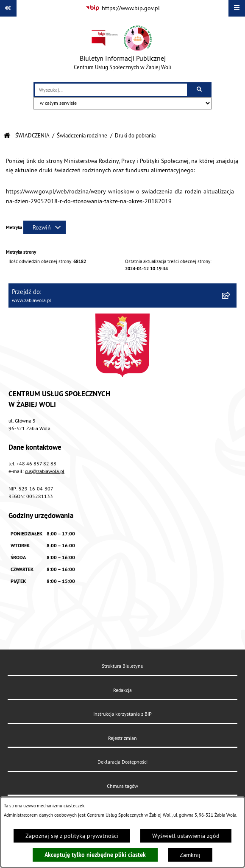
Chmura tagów (122, 786)
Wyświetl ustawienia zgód (186, 836)
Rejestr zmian (122, 738)
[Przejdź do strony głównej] (122, 50)
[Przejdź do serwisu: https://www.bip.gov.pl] (123, 8)
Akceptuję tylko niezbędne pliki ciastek (95, 855)
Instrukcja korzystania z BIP (122, 714)
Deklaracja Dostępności (122, 762)
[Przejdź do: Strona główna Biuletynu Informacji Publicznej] (7, 136)
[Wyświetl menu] (237, 8)
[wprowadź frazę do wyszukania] (111, 90)
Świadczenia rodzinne (82, 135)
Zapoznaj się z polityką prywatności (72, 836)
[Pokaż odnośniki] (8, 8)
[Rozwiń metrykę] (45, 227)
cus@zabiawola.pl (45, 471)
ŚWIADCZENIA (32, 135)
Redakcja (122, 690)
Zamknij (190, 855)
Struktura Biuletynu (122, 666)
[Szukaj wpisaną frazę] (200, 90)
